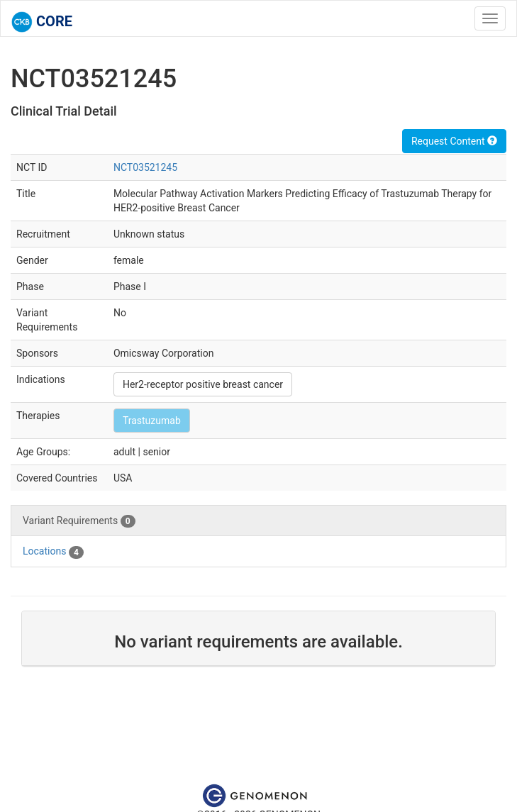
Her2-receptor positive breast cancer (203, 384)
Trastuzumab (152, 421)
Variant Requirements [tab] (79, 521)
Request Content (454, 141)
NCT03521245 (145, 167)
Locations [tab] (53, 552)
